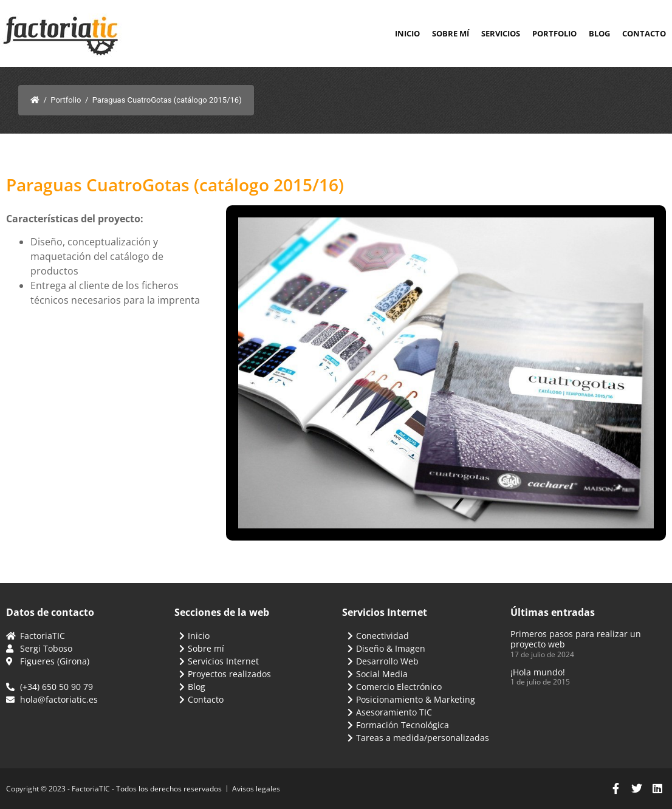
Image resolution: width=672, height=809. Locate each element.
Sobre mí (451, 33)
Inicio (407, 33)
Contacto (644, 33)
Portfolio (554, 33)
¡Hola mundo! (538, 672)
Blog (599, 33)
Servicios (501, 33)
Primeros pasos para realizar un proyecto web (576, 639)
